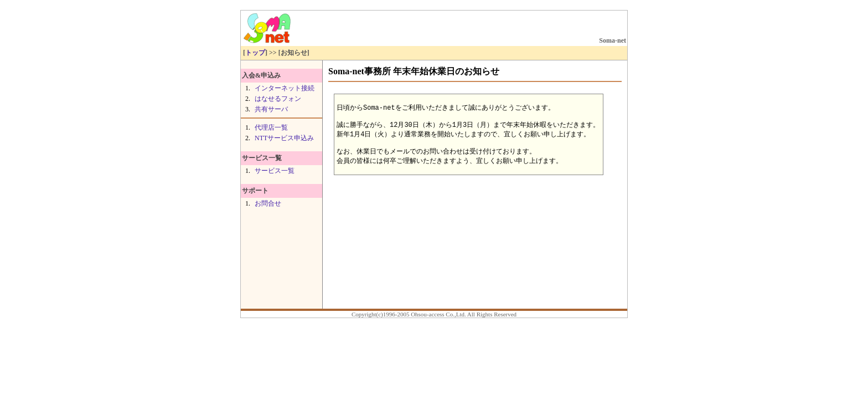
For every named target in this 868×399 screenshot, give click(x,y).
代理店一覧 (271, 127)
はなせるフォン (278, 99)
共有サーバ (271, 109)
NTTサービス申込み (284, 138)
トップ (255, 53)
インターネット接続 (285, 88)
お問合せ (268, 203)
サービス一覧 (275, 171)
